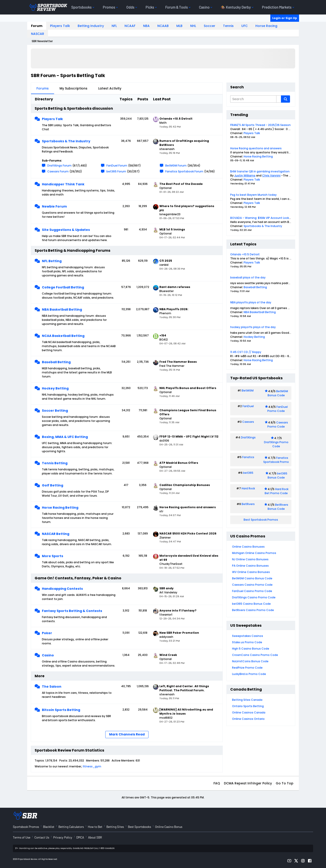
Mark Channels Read (127, 734)
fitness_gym (92, 766)
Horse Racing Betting (60, 508)
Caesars (248, 422)
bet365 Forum (116, 171)
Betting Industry (91, 26)
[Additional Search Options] (279, 99)
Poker (47, 633)
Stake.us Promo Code (247, 642)
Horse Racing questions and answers (256, 148)
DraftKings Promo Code (276, 444)
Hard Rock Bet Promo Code (277, 491)
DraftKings (248, 437)
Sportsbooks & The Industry (66, 141)
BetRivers (248, 504)
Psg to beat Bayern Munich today (253, 195)
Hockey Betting (55, 388)
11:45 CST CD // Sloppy (246, 352)
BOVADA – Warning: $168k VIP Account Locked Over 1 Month (271, 218)
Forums (43, 88)
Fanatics (248, 457)
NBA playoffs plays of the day (251, 302)
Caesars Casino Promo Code (252, 585)
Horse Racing (266, 26)
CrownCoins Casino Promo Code (255, 655)
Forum (37, 26)
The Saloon (52, 687)
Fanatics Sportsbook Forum (184, 171)
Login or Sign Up (285, 18)
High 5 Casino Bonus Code (251, 649)
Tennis (228, 26)
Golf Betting (53, 485)
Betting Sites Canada (247, 700)
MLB (179, 26)
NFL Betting (52, 261)
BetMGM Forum (176, 166)
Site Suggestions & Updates (66, 230)
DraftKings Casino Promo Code (254, 597)
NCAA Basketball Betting (63, 336)
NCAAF (130, 26)
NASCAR (38, 34)
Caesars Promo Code (278, 424)
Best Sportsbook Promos (261, 520)
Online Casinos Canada (249, 712)
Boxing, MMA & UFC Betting (65, 437)
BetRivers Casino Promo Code (253, 610)
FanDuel (248, 406)
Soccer (210, 26)
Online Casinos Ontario (248, 719)
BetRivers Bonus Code (278, 507)
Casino (48, 655)
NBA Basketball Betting (62, 309)
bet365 (248, 473)
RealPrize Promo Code (247, 668)
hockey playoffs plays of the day (253, 327)
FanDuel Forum (117, 166)
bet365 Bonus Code (277, 475)
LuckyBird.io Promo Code (249, 674)
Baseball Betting (56, 362)
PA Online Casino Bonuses (250, 566)
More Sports (53, 556)
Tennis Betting (55, 463)
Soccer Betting (55, 411)
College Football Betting (63, 287)
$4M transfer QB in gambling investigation (260, 171)
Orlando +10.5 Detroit (245, 254)
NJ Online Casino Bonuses (250, 559)
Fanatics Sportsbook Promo (276, 460)
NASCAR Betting (56, 534)
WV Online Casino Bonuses (251, 572)
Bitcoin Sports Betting (61, 710)
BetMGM (248, 390)
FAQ (217, 783)
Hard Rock (248, 488)
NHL (193, 26)
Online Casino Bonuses (248, 547)
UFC (244, 26)
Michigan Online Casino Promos (254, 553)
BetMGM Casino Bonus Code (252, 578)
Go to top (285, 783)
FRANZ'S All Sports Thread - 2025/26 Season (260, 125)
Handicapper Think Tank (63, 184)
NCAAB (163, 26)
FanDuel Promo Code (278, 409)
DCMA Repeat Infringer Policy (248, 783)
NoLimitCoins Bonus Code (250, 661)
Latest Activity (110, 88)
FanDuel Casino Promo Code (252, 591)
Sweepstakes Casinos (248, 636)
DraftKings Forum (59, 166)
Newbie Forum (54, 206)
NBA (146, 26)
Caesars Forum (58, 171)
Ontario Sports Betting (248, 706)
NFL (114, 26)
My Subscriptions (73, 88)
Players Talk (60, 26)
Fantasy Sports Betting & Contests (72, 611)
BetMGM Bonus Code (278, 393)
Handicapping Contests (62, 589)
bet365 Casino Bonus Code (251, 604)
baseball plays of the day (248, 277)
